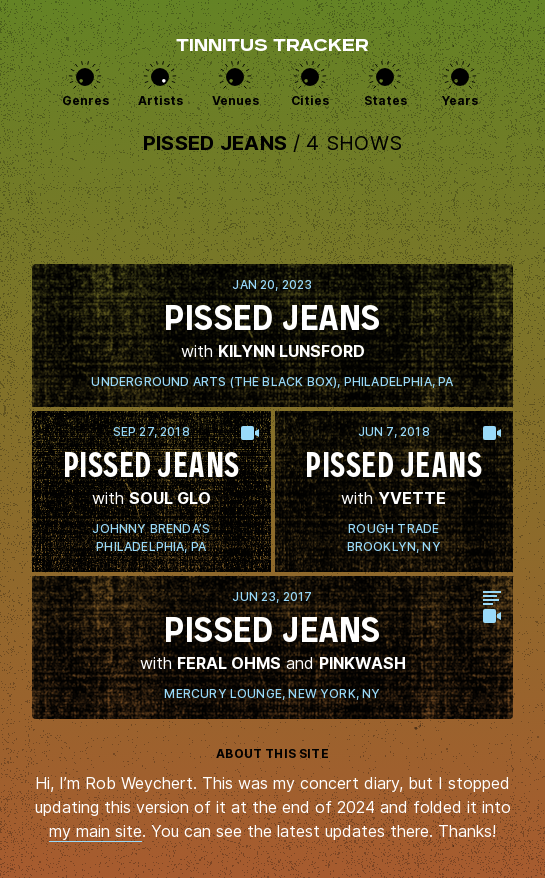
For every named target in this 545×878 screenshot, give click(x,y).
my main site (95, 831)
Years (460, 100)
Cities (310, 100)
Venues (235, 100)
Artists (160, 100)
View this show (272, 335)
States (385, 100)
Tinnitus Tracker (272, 47)
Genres (85, 100)
